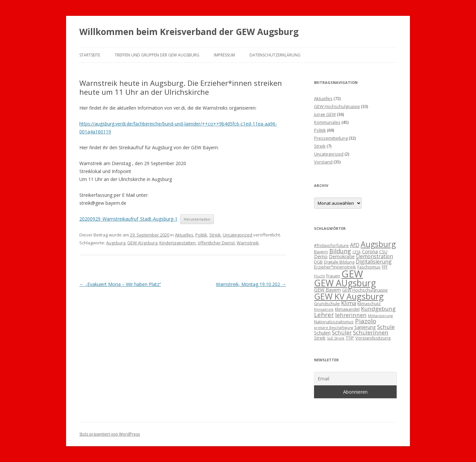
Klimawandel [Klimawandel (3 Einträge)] (347, 309)
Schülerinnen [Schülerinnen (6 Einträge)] (371, 332)
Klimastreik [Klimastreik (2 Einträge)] (324, 309)
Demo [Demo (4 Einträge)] (321, 256)
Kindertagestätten (178, 243)
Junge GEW (325, 114)
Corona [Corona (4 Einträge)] (370, 251)
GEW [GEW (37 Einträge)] (352, 274)
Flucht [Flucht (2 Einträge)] (319, 276)
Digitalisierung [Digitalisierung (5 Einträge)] (374, 262)
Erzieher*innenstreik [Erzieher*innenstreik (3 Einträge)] (335, 267)
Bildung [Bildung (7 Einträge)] (340, 251)
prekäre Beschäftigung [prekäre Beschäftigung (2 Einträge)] (334, 328)
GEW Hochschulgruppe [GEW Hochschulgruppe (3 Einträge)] (365, 290)
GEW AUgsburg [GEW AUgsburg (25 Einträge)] (345, 283)
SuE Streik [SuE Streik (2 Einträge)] (336, 338)
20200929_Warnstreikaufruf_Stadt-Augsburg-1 (128, 219)
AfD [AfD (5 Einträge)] (355, 245)
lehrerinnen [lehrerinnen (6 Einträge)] (351, 315)
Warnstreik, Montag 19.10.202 (251, 284)
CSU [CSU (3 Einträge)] (383, 252)
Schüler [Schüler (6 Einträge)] (342, 332)
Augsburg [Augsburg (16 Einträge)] (378, 244)
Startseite (90, 55)
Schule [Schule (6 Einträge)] (386, 327)
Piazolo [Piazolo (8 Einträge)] (366, 321)
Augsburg (116, 243)
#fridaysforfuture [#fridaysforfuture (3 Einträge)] (331, 245)
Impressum (224, 55)
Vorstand (323, 162)
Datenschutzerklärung (275, 55)
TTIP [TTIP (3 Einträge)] (350, 338)
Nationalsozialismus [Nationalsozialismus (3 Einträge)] (334, 322)
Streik (215, 235)
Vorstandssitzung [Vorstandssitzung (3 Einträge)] (373, 338)
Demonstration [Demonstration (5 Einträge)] (375, 256)
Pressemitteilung (331, 138)
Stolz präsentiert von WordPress (110, 434)
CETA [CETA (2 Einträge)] (357, 252)
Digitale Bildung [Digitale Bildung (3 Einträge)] (339, 262)
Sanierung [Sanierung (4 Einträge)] (365, 327)
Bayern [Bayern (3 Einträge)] (321, 252)
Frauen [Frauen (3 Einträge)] (333, 276)
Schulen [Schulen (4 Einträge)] (322, 333)
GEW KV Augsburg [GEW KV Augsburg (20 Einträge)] (349, 296)
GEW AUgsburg (142, 243)
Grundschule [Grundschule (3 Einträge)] (327, 303)
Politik (201, 235)
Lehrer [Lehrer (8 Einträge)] (324, 315)
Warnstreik (248, 243)
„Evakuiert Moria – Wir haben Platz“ (120, 284)
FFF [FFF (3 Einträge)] (385, 267)
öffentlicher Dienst (216, 243)
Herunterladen (197, 219)
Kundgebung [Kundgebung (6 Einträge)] (378, 309)
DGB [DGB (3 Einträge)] (318, 262)
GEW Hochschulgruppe (337, 106)
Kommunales (327, 122)
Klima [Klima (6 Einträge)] (349, 303)
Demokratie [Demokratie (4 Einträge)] (342, 256)
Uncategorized (238, 235)
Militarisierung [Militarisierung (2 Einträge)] (380, 316)
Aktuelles (184, 235)
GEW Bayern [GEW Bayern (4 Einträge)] (327, 290)
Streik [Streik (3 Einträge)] (320, 338)
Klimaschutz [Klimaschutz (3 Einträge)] (369, 303)
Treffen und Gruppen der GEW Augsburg (157, 55)
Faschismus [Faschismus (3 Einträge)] (369, 267)
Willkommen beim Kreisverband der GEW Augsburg (189, 32)
